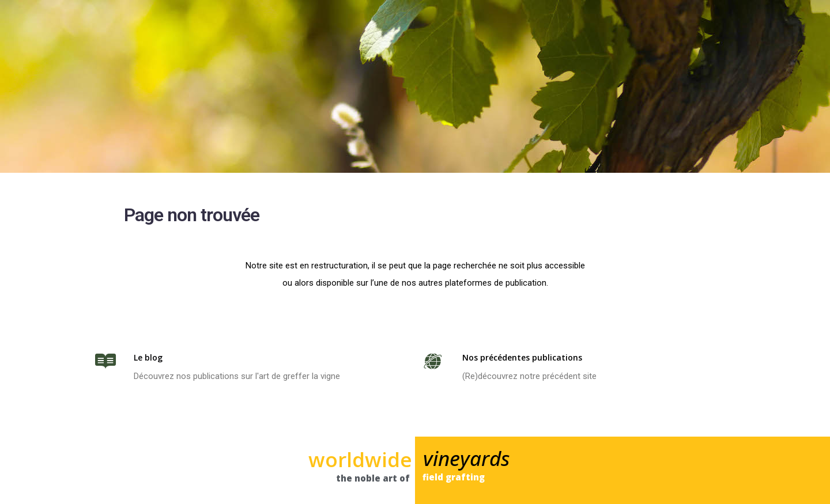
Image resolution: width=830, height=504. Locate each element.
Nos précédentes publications (522, 357)
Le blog (148, 357)
